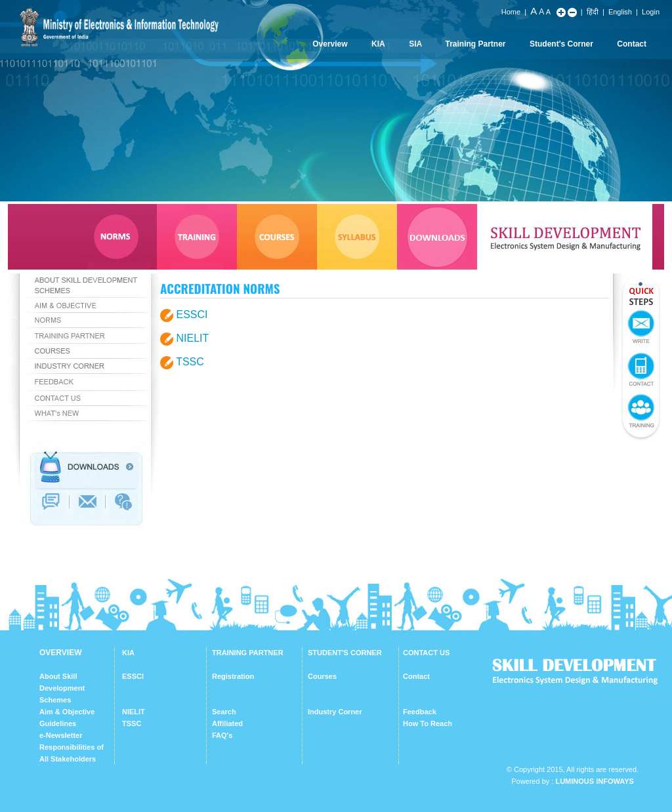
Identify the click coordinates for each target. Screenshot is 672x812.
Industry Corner (335, 712)
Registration (233, 676)
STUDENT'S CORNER (345, 653)
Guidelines (58, 723)
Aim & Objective (67, 712)
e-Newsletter (61, 735)
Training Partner (476, 44)
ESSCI (192, 315)
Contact (632, 44)
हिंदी (593, 12)
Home (511, 12)
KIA (378, 44)
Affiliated (227, 723)
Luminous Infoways (594, 781)
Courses (322, 676)
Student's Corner (561, 44)
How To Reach (428, 723)
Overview (330, 44)
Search (224, 712)
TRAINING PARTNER (248, 653)
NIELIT (192, 338)
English (620, 12)
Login (651, 12)
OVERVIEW (60, 653)
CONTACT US (426, 653)
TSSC (190, 362)
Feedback (420, 712)
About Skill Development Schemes (62, 688)
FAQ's (222, 735)
